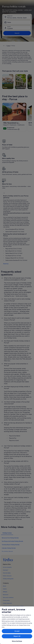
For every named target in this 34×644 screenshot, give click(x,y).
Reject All (17, 636)
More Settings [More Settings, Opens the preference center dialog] (17, 641)
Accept (17, 631)
